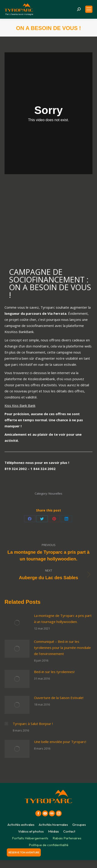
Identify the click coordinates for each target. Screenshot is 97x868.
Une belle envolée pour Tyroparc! (60, 742)
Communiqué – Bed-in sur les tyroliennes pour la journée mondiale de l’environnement (62, 648)
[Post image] (17, 623)
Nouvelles (55, 493)
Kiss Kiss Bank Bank (20, 405)
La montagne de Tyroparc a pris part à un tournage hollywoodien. (63, 619)
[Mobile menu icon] (89, 9)
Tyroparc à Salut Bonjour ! (33, 724)
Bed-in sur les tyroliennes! (54, 672)
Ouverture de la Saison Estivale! (59, 698)
